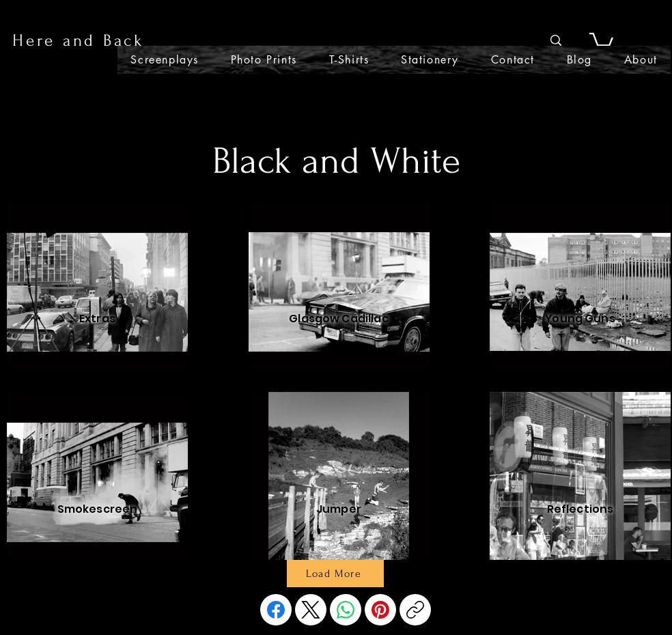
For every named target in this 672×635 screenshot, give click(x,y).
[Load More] (335, 574)
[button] (601, 41)
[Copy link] (415, 610)
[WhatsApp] (346, 610)
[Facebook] (276, 610)
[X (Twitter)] (311, 610)
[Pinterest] (380, 610)
